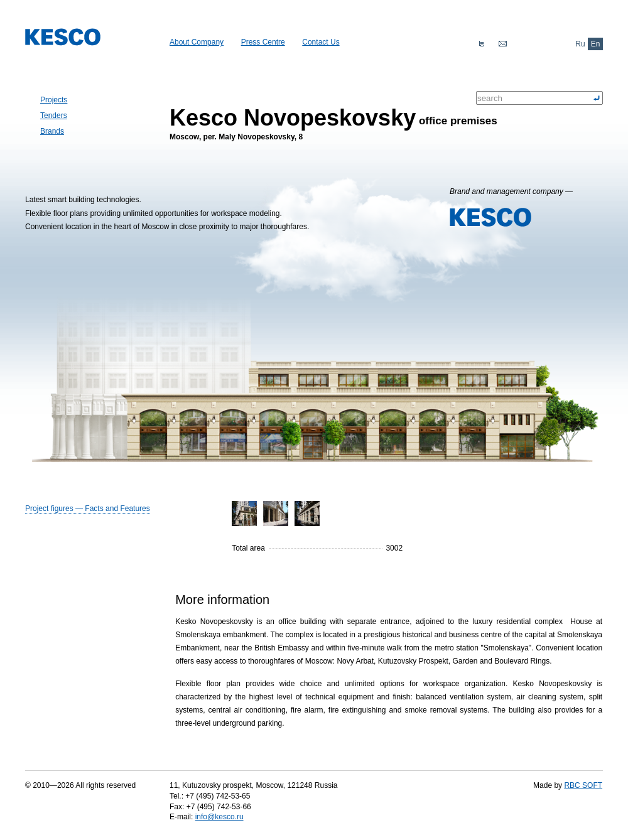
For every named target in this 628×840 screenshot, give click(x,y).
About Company (197, 42)
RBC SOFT (583, 785)
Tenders (54, 116)
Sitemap (481, 44)
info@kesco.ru (219, 817)
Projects (54, 100)
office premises (333, 117)
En (596, 44)
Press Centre (263, 42)
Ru (580, 44)
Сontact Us (321, 42)
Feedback (502, 44)
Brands (52, 131)
